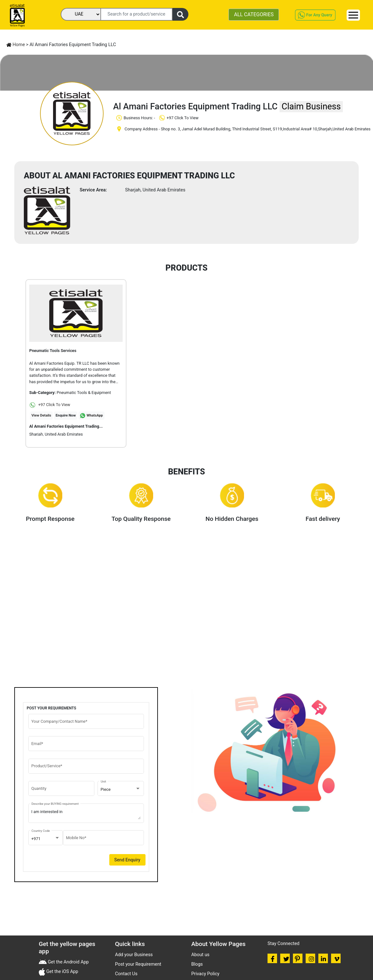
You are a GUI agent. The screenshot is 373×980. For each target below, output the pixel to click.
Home (16, 45)
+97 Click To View (50, 405)
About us (200, 955)
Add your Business (134, 955)
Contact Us (126, 974)
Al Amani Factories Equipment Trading (66, 426)
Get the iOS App (62, 972)
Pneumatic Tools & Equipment (84, 393)
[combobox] (121, 790)
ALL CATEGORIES (254, 14)
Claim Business (311, 107)
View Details (41, 415)
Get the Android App (68, 962)
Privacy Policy (205, 974)
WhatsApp (95, 415)
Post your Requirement (138, 964)
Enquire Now (66, 415)
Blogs (197, 964)
